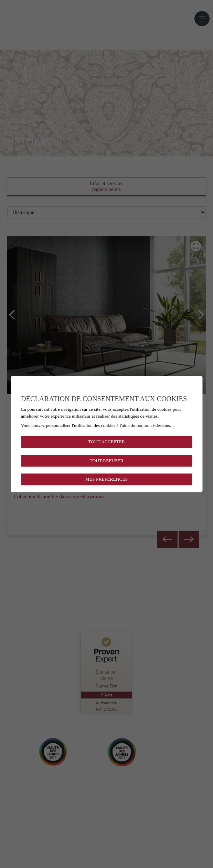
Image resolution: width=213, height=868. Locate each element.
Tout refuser (106, 461)
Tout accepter (106, 442)
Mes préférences (106, 479)
